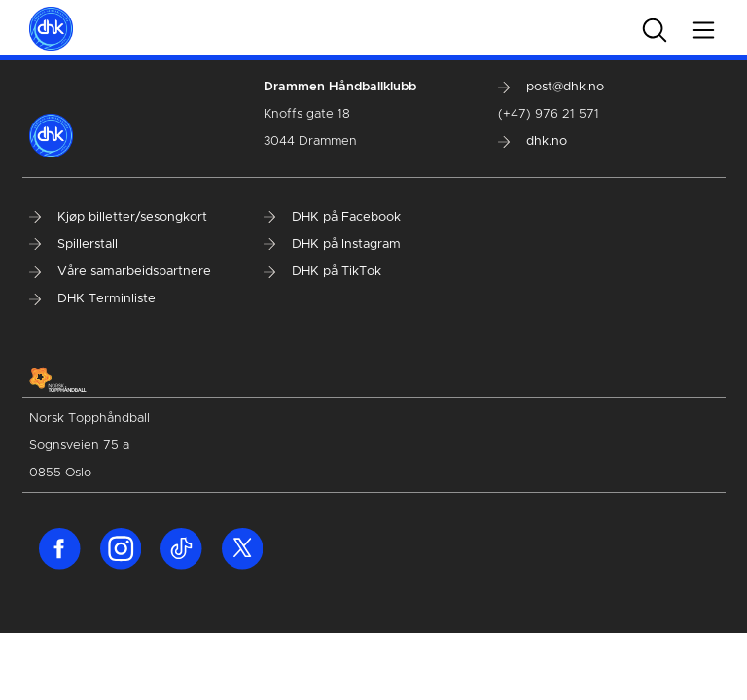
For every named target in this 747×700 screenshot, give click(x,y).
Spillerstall (73, 245)
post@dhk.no (551, 87)
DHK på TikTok (322, 272)
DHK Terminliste (92, 299)
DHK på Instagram (332, 245)
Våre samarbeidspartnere (120, 272)
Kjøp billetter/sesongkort (118, 217)
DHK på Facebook (332, 217)
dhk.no (533, 141)
